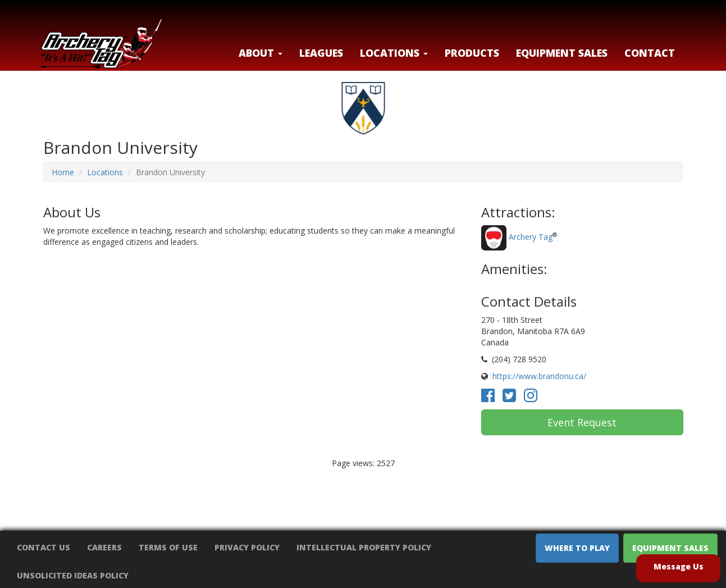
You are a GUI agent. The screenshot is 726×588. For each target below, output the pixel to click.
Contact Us (44, 547)
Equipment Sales (562, 53)
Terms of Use (168, 547)
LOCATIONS (394, 53)
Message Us (679, 566)
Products (472, 53)
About (261, 53)
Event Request (582, 422)
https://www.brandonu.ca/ (539, 376)
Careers (104, 547)
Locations (105, 172)
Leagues (321, 53)
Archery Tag (531, 237)
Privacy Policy (247, 547)
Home (63, 172)
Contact (650, 53)
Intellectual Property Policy (364, 547)
